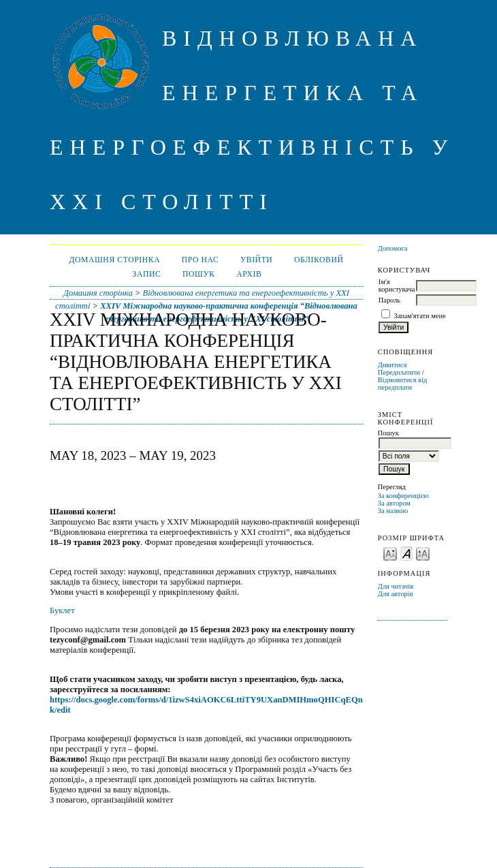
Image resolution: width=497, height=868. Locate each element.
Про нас (201, 260)
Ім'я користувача (397, 285)
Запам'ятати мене (419, 316)
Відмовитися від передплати (403, 384)
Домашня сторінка (114, 260)
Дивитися (392, 365)
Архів (249, 274)
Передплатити (399, 372)
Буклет (62, 610)
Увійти (257, 260)
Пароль (389, 300)
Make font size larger (423, 553)
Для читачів (396, 586)
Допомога (393, 248)
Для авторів (396, 594)
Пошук (199, 274)
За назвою (393, 511)
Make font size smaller (390, 553)
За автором (394, 503)
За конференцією (403, 496)
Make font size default (406, 553)
